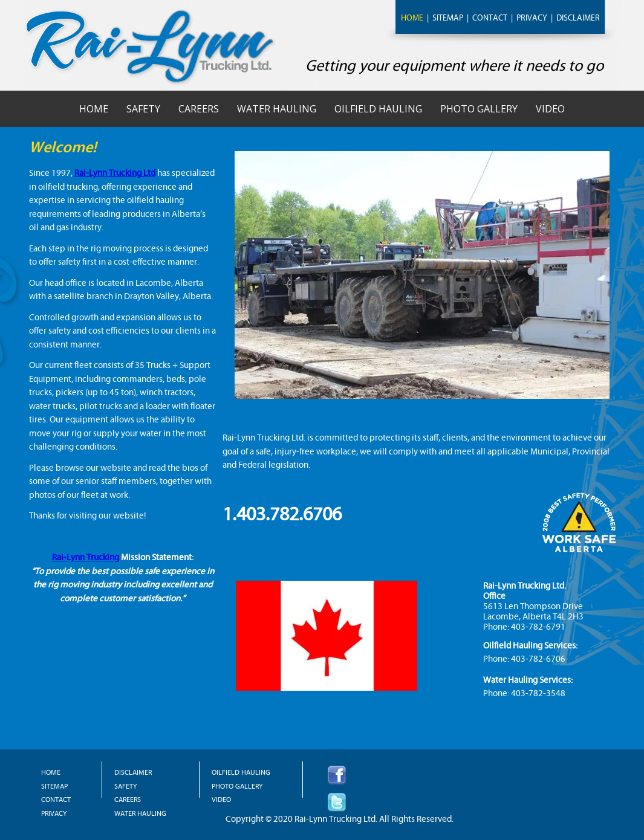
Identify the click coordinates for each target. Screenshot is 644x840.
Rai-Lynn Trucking (86, 557)
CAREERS (128, 800)
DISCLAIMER (578, 18)
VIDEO (221, 800)
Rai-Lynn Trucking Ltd (115, 173)
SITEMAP (448, 18)
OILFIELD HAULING (241, 772)
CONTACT (490, 18)
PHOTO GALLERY (237, 786)
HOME (412, 18)
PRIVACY (532, 18)
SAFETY (125, 786)
